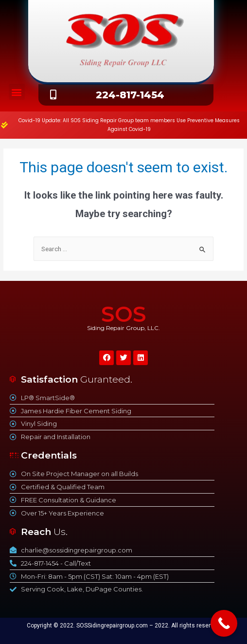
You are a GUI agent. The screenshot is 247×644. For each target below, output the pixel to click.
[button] (17, 92)
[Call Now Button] (224, 623)
